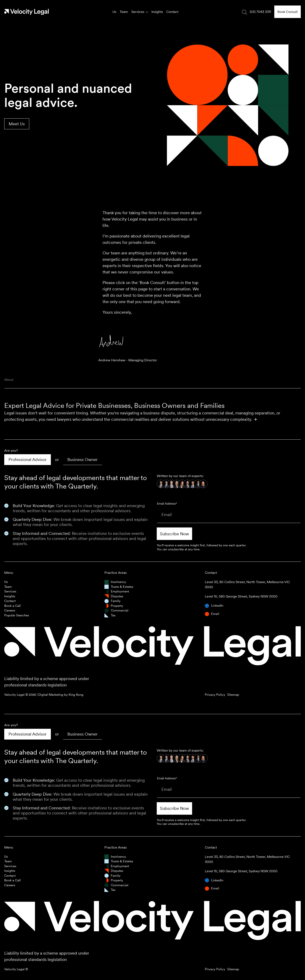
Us (114, 12)
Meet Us (17, 124)
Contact (172, 12)
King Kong (76, 695)
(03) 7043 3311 (260, 12)
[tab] (28, 460)
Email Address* (167, 504)
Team (124, 12)
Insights (157, 12)
